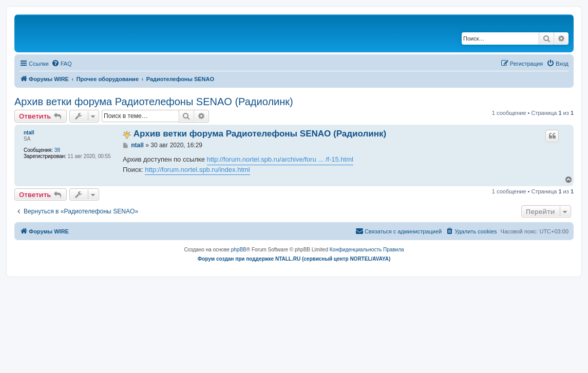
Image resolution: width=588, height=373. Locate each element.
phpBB (239, 250)
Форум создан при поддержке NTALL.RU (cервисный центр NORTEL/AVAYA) (294, 259)
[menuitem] (62, 64)
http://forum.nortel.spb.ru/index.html (197, 170)
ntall (29, 133)
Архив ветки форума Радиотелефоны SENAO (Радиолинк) (154, 102)
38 (57, 150)
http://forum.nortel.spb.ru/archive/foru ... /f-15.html (280, 159)
